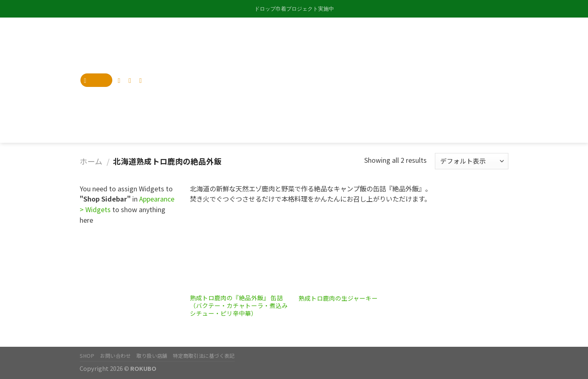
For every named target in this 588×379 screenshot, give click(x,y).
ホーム (91, 161)
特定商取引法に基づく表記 (204, 356)
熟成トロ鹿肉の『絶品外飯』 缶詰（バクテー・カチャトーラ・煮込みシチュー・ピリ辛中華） (239, 306)
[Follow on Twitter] (132, 80)
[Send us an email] (143, 80)
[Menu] (97, 80)
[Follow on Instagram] (121, 80)
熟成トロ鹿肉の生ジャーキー (338, 298)
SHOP (87, 356)
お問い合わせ (116, 356)
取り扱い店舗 (152, 356)
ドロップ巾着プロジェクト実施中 (294, 9)
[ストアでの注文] (472, 161)
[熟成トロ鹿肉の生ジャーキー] (349, 251)
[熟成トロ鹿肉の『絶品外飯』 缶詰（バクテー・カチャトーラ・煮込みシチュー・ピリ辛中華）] (240, 251)
